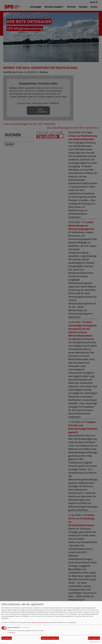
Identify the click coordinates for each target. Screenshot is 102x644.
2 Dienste (11, 633)
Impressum (72, 622)
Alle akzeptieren (94, 638)
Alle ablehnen (7, 638)
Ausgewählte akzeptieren (50, 638)
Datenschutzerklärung (39, 622)
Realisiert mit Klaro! (95, 642)
